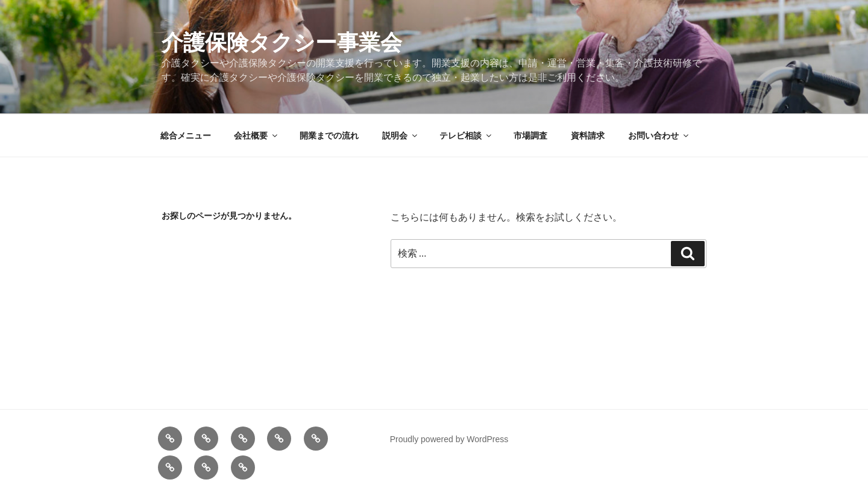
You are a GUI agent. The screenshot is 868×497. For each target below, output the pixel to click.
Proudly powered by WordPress (449, 439)
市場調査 (530, 136)
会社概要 (256, 136)
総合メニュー (186, 136)
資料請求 (588, 136)
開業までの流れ (329, 136)
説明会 (401, 136)
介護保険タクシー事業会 (282, 42)
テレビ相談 (466, 136)
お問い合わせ (659, 136)
